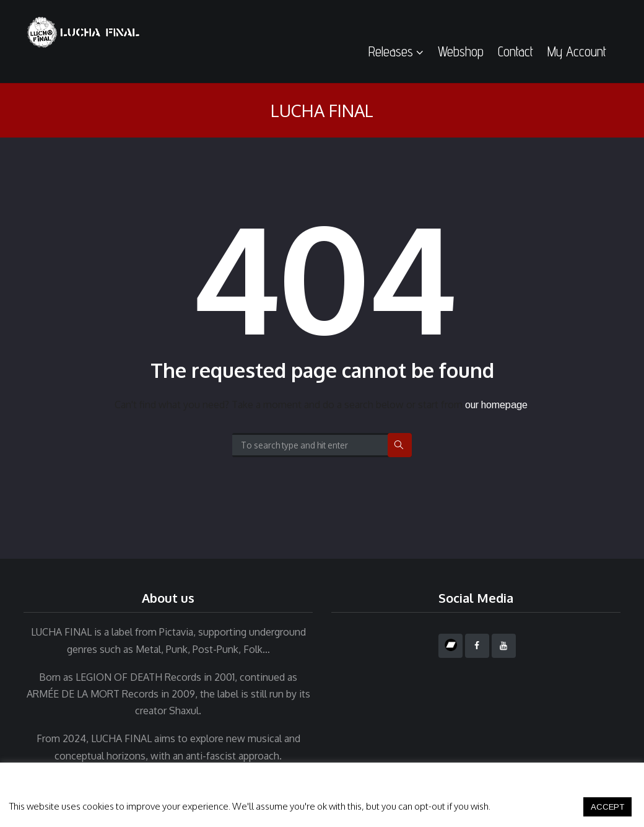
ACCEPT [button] (607, 807)
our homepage (496, 405)
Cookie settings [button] (536, 806)
